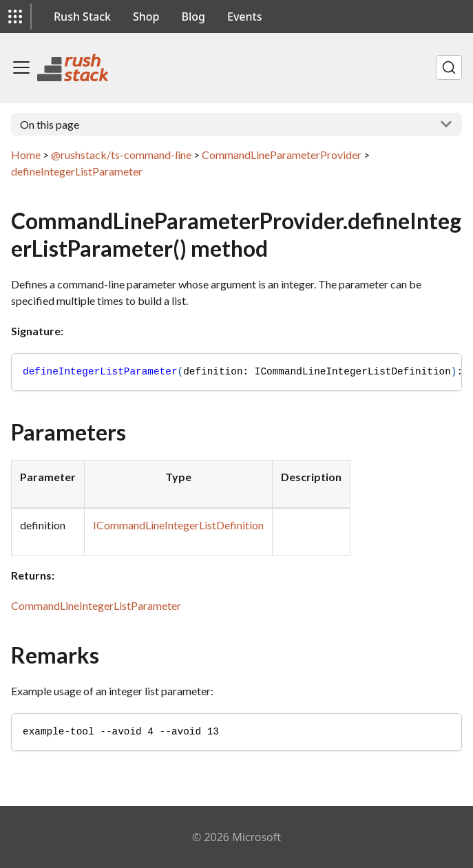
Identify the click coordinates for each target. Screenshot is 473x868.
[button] (15, 17)
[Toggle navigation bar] (21, 67)
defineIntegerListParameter (77, 171)
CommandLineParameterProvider (282, 155)
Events (244, 17)
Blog (193, 17)
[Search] (449, 67)
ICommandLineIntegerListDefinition (178, 525)
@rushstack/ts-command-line (121, 155)
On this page (50, 124)
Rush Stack (82, 17)
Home (26, 155)
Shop (146, 17)
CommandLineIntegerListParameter (96, 605)
